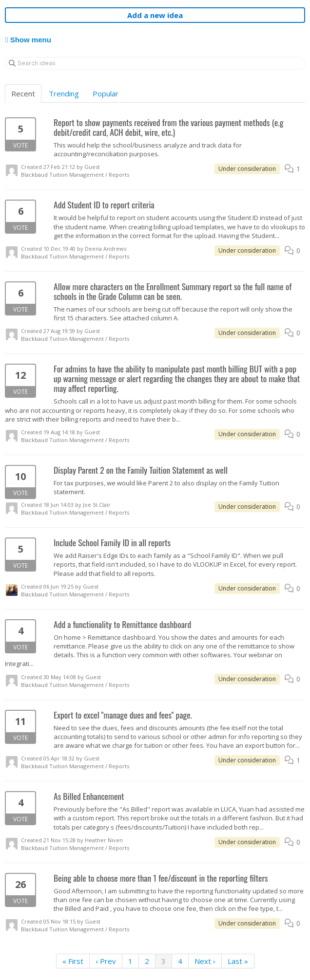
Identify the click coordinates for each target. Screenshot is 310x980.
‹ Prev (106, 961)
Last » (238, 961)
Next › (205, 961)
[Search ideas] (155, 63)
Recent (23, 93)
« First (73, 961)
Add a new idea (155, 15)
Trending (64, 93)
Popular (106, 93)
